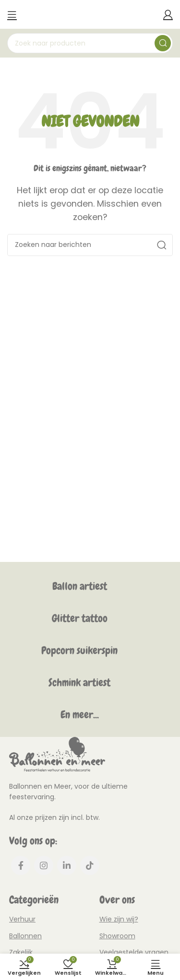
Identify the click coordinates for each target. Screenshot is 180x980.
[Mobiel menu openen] (12, 14)
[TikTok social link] (90, 865)
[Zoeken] (90, 43)
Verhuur (22, 919)
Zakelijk (21, 952)
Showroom (117, 936)
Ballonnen (25, 936)
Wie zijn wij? (119, 919)
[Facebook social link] (21, 865)
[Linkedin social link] (67, 865)
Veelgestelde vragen (134, 952)
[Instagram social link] (44, 865)
